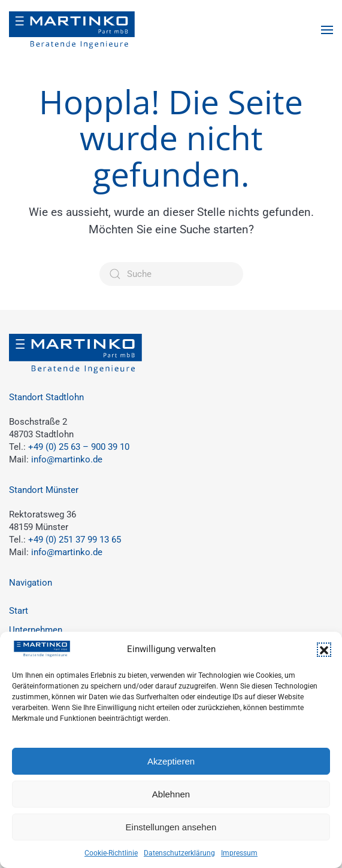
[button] (324, 650)
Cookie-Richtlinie (111, 853)
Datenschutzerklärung (179, 853)
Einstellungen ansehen (171, 827)
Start (19, 611)
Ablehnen (171, 794)
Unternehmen (36, 630)
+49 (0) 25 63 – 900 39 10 (79, 447)
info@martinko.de (67, 459)
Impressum (239, 853)
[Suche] (171, 274)
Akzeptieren (171, 761)
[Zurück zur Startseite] (72, 30)
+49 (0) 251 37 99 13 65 (75, 540)
